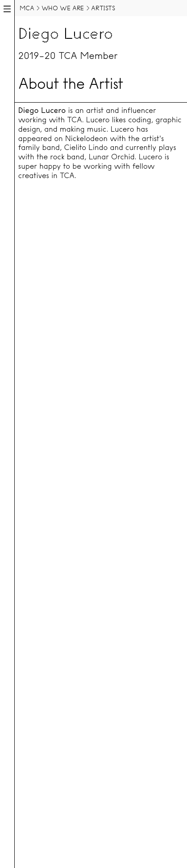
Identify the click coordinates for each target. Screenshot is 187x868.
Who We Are (63, 8)
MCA (27, 8)
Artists (103, 8)
